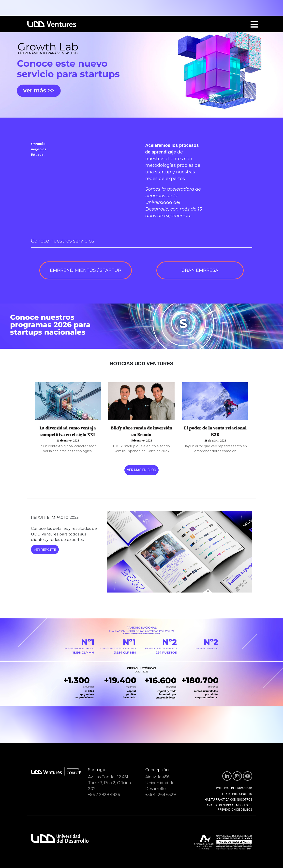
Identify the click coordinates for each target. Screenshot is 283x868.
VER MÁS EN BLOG (141, 470)
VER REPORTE (45, 549)
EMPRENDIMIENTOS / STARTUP (86, 270)
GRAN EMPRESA (200, 270)
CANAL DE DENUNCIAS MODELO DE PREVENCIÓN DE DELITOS (228, 807)
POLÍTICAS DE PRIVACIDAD (234, 788)
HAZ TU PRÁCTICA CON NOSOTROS (228, 800)
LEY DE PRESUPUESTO (237, 794)
